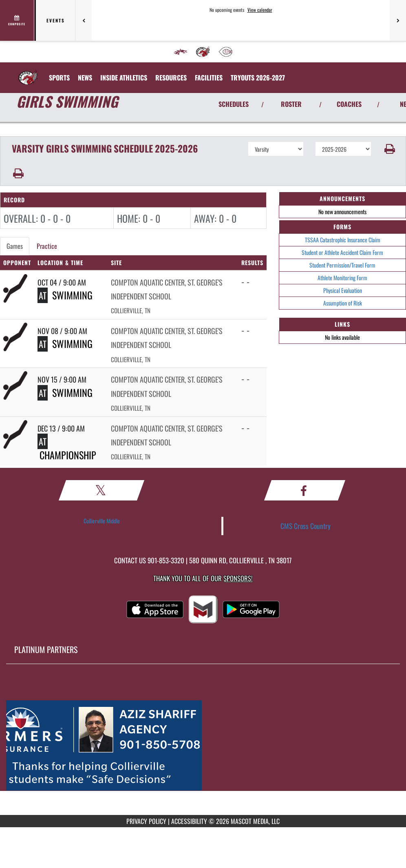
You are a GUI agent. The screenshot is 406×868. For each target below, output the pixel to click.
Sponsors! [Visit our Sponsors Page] (238, 578)
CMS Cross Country (306, 526)
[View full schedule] (17, 20)
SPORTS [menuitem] (59, 77)
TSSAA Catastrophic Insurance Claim (343, 240)
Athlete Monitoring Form (342, 278)
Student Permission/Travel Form (342, 265)
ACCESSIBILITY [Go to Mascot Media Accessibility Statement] (189, 821)
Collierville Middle (102, 521)
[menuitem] (181, 52)
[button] (389, 149)
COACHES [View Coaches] (349, 104)
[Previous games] (84, 20)
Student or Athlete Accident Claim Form (342, 252)
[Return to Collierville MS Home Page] (28, 73)
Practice (47, 246)
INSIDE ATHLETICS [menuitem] (124, 77)
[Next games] (398, 20)
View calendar (260, 10)
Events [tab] (56, 20)
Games (15, 246)
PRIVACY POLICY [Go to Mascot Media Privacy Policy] (146, 821)
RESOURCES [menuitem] (171, 77)
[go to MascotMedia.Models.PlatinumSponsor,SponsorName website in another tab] (203, 746)
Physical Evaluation (343, 290)
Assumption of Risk (343, 303)
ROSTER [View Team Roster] (291, 104)
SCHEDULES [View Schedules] (234, 104)
